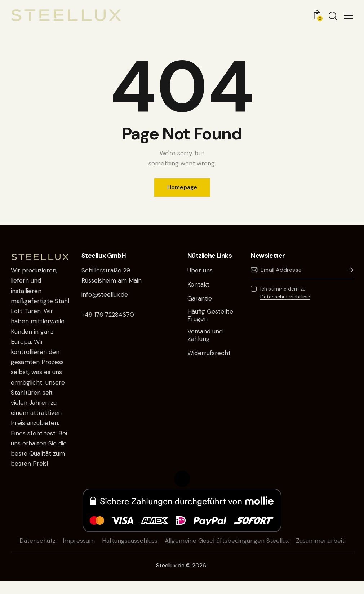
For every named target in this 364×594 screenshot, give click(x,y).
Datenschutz (37, 541)
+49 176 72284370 (108, 315)
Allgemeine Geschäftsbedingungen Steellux (227, 541)
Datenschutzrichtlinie (285, 297)
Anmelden (348, 270)
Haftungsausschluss (130, 541)
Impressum (79, 541)
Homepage (182, 187)
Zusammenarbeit (320, 541)
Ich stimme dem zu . (286, 293)
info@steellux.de (105, 294)
